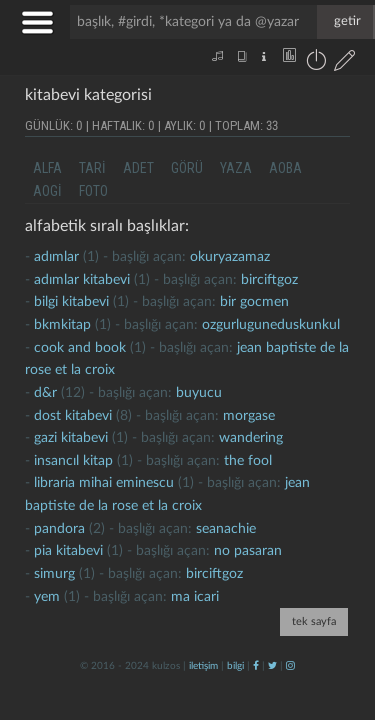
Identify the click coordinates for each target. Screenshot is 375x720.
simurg (54, 574)
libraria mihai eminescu (104, 483)
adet (138, 168)
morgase (249, 416)
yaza (236, 168)
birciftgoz (269, 280)
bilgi (235, 666)
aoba (285, 168)
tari (92, 168)
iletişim (203, 666)
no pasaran (248, 551)
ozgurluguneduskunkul (271, 325)
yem (47, 597)
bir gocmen (254, 302)
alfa (47, 168)
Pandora (59, 529)
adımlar (56, 257)
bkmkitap (62, 325)
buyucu (199, 393)
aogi (47, 191)
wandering (251, 438)
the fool (248, 461)
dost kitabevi (73, 416)
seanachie (226, 529)
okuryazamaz (230, 257)
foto (93, 191)
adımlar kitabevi (82, 280)
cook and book (80, 348)
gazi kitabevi (71, 438)
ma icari (195, 597)
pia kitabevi (68, 551)
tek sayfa (314, 621)
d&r (45, 393)
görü (187, 168)
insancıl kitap (73, 461)
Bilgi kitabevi (71, 302)
